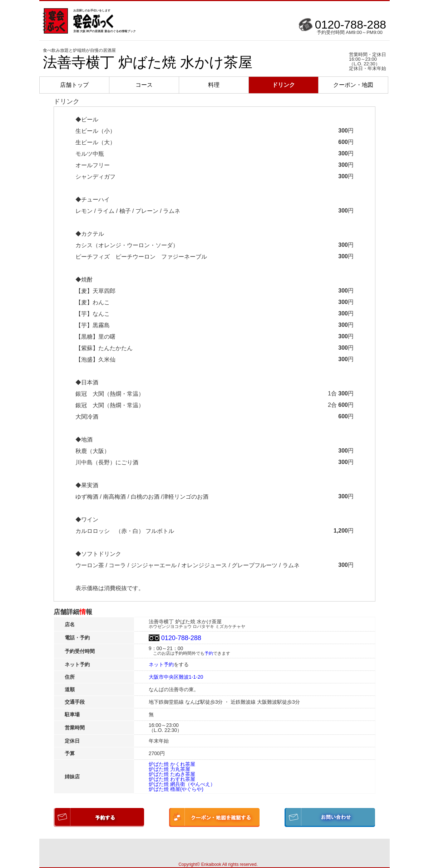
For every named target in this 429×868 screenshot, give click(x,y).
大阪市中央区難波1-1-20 (176, 677)
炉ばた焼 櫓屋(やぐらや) (176, 789)
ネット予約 (161, 664)
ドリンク (283, 85)
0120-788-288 (351, 25)
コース (144, 85)
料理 (214, 85)
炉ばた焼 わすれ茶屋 (172, 779)
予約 (209, 653)
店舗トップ (74, 85)
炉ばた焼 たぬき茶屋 (172, 774)
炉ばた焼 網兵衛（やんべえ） (182, 784)
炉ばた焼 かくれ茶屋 (172, 764)
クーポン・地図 (353, 85)
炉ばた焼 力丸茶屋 (169, 769)
